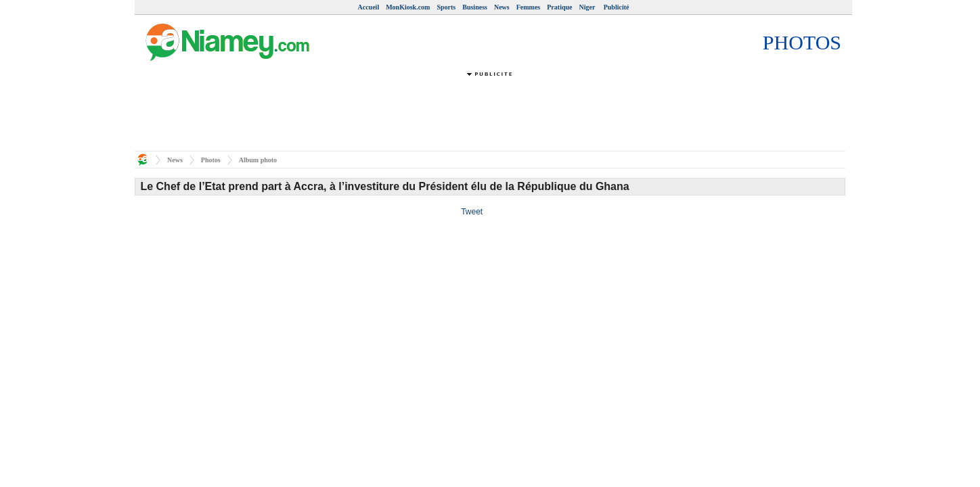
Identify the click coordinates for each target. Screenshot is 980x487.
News (502, 7)
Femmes (529, 7)
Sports (446, 7)
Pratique (559, 7)
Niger (587, 7)
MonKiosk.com (408, 7)
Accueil (369, 7)
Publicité (617, 7)
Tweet (472, 212)
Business (475, 7)
